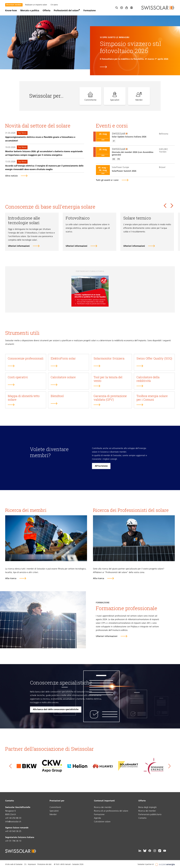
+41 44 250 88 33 (13, 818)
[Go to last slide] (165, 206)
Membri (53, 815)
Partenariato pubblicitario (150, 815)
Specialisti (54, 811)
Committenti (55, 807)
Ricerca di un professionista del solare (111, 811)
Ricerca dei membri (103, 807)
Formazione (90, 11)
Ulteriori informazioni (19, 246)
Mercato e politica (30, 11)
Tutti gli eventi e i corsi (107, 180)
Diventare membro (14, 5)
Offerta (46, 11)
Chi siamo (54, 5)
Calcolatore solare (102, 822)
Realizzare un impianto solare (36, 5)
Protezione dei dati (44, 864)
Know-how (11, 11)
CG (25, 864)
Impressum (32, 864)
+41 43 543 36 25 (13, 831)
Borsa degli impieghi (147, 807)
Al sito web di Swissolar (14, 864)
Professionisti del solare (67, 11)
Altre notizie (11, 176)
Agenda (97, 818)
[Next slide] (172, 206)
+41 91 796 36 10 (13, 841)
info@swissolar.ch (13, 822)
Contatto (142, 818)
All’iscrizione (101, 466)
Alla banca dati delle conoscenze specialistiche (56, 710)
